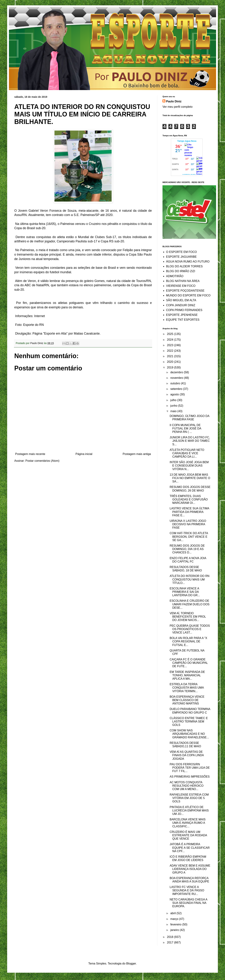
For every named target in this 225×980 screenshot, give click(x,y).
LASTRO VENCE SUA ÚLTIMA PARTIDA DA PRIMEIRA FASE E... (189, 512)
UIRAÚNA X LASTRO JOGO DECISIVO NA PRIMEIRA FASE (188, 524)
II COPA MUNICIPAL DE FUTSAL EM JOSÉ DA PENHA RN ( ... (185, 428)
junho (174, 406)
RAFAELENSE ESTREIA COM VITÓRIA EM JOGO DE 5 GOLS (189, 798)
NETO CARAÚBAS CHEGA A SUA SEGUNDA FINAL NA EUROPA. (188, 903)
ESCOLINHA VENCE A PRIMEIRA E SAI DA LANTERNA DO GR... (185, 592)
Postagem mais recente (30, 454)
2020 (171, 362)
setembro (177, 389)
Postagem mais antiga (137, 454)
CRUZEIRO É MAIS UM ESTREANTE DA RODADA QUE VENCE (188, 835)
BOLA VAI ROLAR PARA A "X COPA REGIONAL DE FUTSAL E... (188, 641)
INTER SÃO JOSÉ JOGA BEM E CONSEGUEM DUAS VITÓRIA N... (189, 466)
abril (173, 913)
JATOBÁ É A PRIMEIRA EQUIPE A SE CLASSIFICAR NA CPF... (190, 848)
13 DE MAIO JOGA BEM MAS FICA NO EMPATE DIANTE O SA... (190, 478)
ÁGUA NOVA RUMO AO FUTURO (188, 262)
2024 (171, 340)
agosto (175, 394)
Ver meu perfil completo (177, 107)
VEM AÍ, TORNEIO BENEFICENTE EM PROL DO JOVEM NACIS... (188, 617)
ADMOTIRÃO (175, 276)
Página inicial (84, 454)
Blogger (131, 964)
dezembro (177, 372)
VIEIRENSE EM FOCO (181, 286)
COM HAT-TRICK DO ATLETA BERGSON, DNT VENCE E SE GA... (189, 537)
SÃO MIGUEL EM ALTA (181, 300)
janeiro (175, 930)
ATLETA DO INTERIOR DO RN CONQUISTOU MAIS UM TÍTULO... (190, 579)
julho (174, 400)
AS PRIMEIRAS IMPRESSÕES (190, 777)
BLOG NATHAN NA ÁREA (183, 281)
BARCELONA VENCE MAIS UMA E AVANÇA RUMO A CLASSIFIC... (188, 823)
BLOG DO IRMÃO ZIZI (181, 271)
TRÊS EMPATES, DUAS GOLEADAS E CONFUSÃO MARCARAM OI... (189, 499)
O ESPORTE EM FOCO (181, 252)
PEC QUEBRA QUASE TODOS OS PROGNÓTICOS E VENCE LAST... (190, 629)
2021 (171, 356)
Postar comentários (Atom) (42, 461)
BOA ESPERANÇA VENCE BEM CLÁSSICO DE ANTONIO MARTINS (187, 700)
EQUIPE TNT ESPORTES (183, 320)
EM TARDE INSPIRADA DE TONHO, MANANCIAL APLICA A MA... (187, 675)
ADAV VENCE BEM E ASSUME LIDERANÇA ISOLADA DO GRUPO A (190, 869)
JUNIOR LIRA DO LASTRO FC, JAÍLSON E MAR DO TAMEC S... (190, 441)
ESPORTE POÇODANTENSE (185, 291)
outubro (176, 383)
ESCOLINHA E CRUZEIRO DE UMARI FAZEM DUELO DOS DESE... (190, 604)
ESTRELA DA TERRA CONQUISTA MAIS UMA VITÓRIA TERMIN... (187, 688)
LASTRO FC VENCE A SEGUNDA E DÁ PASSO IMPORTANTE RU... (187, 890)
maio (174, 411)
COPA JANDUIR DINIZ (181, 305)
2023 (171, 345)
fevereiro (176, 924)
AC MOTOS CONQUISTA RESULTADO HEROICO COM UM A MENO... (187, 786)
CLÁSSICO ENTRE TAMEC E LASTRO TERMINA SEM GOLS (189, 721)
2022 (171, 351)
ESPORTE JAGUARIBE (181, 257)
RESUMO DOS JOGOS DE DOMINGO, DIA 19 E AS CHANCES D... (187, 549)
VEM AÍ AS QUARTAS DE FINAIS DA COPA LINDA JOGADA (187, 755)
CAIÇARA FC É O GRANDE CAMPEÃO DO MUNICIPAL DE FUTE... (189, 663)
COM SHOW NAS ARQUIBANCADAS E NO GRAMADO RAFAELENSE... (189, 734)
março (175, 919)
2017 (171, 942)
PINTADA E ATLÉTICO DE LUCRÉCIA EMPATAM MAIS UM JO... (189, 810)
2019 (171, 367)
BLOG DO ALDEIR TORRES (184, 266)
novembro (177, 378)
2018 (171, 937)
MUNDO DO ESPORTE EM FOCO (188, 295)
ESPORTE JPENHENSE (182, 315)
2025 (171, 334)
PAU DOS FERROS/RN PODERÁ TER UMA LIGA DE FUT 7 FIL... (190, 768)
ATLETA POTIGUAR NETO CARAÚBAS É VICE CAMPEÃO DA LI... (187, 453)
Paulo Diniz (174, 101)
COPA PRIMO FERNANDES (184, 310)
